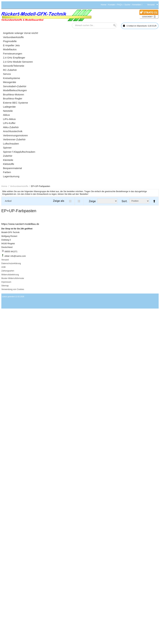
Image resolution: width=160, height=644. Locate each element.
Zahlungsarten (8, 271)
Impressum (6, 282)
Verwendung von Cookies (13, 289)
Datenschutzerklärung (11, 263)
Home (103, 5)
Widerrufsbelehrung (10, 275)
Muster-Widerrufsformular (13, 278)
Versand (5, 260)
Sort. (125, 201)
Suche (127, 5)
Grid (70, 201)
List (79, 201)
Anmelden (137, 5)
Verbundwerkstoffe (19, 186)
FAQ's (120, 5)
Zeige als (59, 201)
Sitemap (5, 286)
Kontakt (112, 5)
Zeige (92, 201)
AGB (3, 267)
